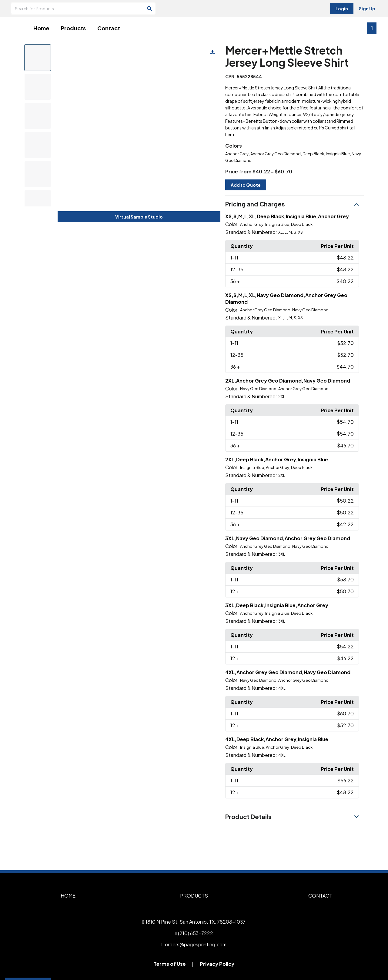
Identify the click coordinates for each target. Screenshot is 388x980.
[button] (294, 204)
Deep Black (313, 154)
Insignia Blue (338, 154)
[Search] (149, 8)
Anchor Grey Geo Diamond (276, 154)
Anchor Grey (237, 154)
